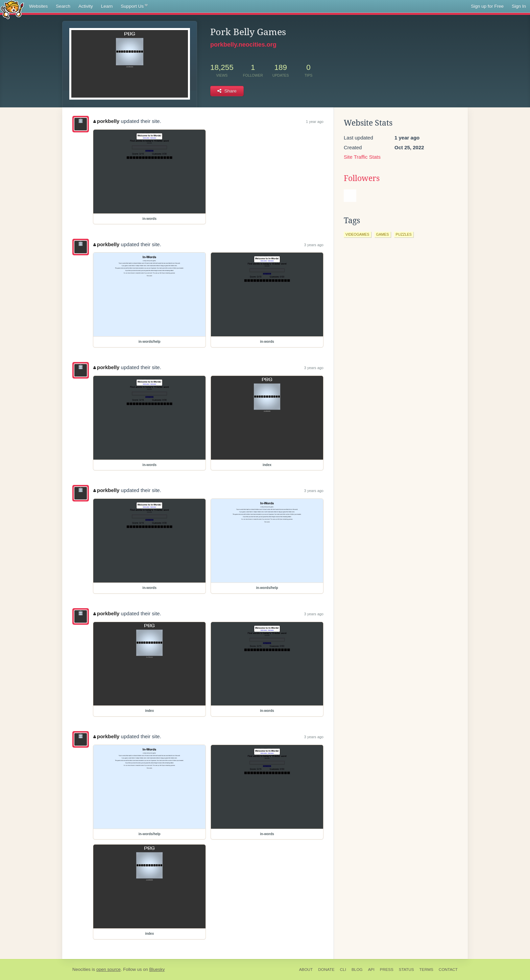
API (371, 970)
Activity (86, 6)
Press (387, 970)
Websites (38, 6)
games (383, 234)
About (306, 970)
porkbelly (106, 121)
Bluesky (157, 969)
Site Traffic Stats (362, 157)
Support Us (134, 6)
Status (406, 970)
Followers (362, 178)
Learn (107, 6)
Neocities (81, 969)
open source (109, 969)
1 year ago (315, 122)
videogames (357, 234)
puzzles (404, 234)
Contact (448, 970)
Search (63, 6)
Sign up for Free (487, 6)
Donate (326, 970)
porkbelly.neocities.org (243, 45)
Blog (357, 970)
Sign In (519, 6)
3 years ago (314, 245)
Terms (426, 970)
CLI (343, 970)
